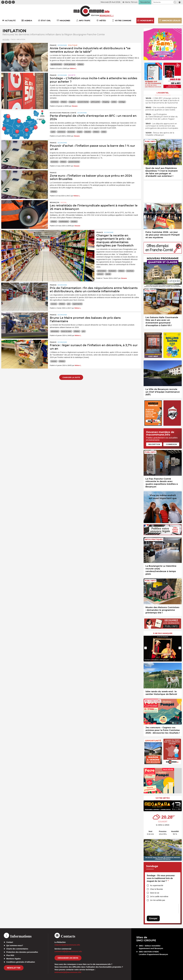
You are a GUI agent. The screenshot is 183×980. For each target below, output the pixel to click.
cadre (53, 132)
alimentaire (55, 331)
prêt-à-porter (95, 102)
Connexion (171, 444)
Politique (73, 45)
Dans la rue (155, 893)
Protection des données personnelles (22, 952)
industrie (88, 132)
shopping (106, 102)
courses (54, 304)
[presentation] (146, 648)
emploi (80, 132)
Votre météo (163, 798)
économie (71, 132)
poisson (100, 274)
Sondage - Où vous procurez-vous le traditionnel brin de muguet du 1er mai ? (161, 878)
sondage (122, 102)
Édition (95, 15)
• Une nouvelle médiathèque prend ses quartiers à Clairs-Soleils (161, 109)
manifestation (64, 222)
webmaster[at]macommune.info (68, 972)
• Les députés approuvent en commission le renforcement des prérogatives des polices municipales (162, 126)
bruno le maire (66, 331)
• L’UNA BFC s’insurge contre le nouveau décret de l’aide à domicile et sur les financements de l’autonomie (162, 100)
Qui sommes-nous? (15, 945)
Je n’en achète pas (158, 900)
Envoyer (153, 918)
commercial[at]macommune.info (68, 951)
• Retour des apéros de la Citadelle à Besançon (160, 134)
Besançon (55, 202)
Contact (10, 942)
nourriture (130, 271)
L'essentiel (163, 93)
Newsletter (14, 968)
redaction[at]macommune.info (67, 945)
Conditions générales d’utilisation (21, 962)
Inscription (154, 444)
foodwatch (112, 271)
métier (104, 132)
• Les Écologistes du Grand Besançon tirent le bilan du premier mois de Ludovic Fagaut (162, 117)
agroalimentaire (56, 64)
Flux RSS (10, 955)
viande (108, 274)
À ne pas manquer (163, 633)
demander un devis (68, 958)
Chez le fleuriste (156, 889)
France (53, 45)
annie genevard (70, 64)
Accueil (6, 39)
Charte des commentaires (17, 949)
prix (69, 304)
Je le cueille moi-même (159, 897)
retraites (74, 222)
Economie (62, 45)
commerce (55, 102)
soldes (114, 102)
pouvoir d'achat (83, 102)
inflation (81, 64)
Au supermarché (157, 885)
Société (72, 75)
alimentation (102, 271)
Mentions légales (14, 959)
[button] (175, 2)
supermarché (77, 304)
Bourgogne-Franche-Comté (63, 113)
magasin (72, 102)
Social (64, 202)
